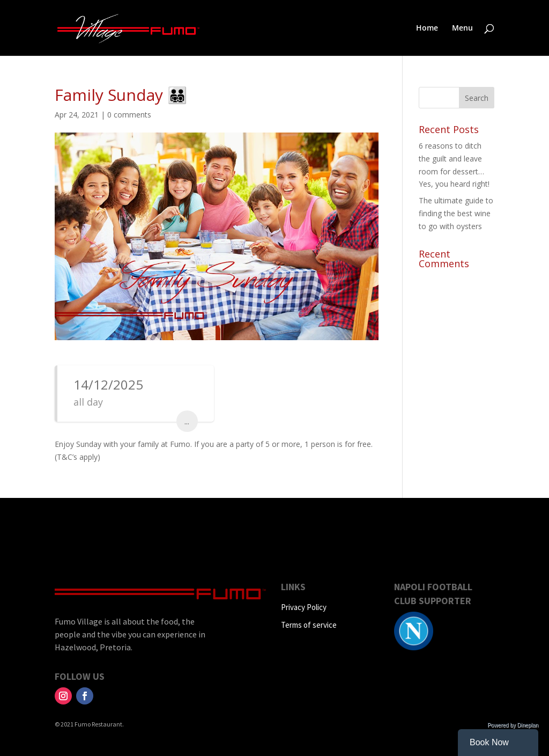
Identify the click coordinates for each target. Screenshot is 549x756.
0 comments (129, 115)
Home (427, 28)
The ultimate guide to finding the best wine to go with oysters (456, 213)
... (187, 421)
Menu (462, 28)
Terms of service (309, 625)
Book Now (489, 742)
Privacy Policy (304, 607)
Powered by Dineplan (513, 725)
